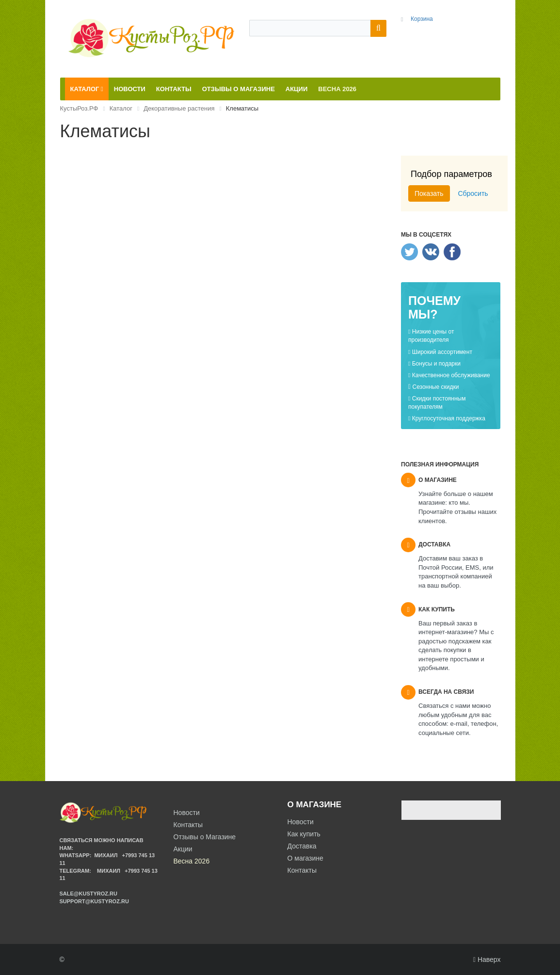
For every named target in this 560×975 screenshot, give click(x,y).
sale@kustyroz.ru (89, 894)
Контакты (302, 870)
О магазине (305, 858)
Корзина (422, 19)
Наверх (487, 959)
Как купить (304, 834)
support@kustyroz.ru (94, 901)
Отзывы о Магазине (205, 837)
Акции (183, 849)
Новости (301, 822)
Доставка (302, 846)
